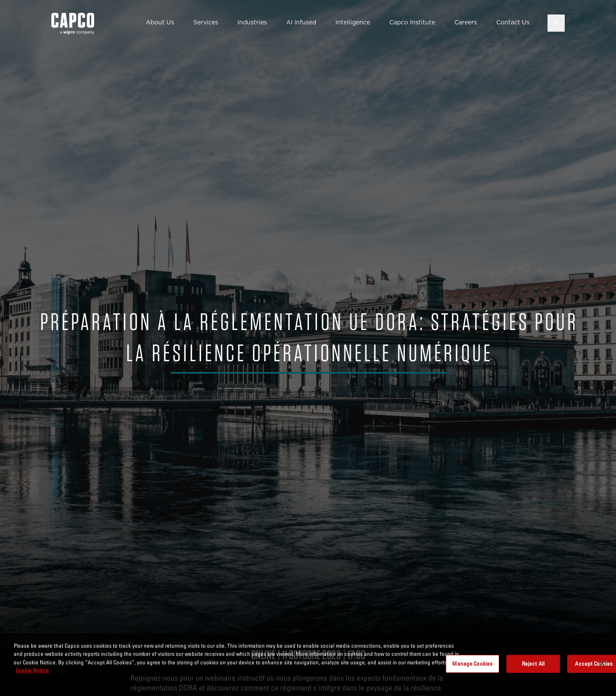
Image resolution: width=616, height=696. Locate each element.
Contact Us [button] (513, 22)
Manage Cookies (472, 664)
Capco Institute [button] (412, 22)
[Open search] (556, 23)
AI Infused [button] (301, 22)
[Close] (602, 664)
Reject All (533, 664)
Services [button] (206, 22)
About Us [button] (160, 22)
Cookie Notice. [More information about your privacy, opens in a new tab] (33, 670)
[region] (308, 665)
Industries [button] (252, 22)
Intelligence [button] (353, 22)
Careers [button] (466, 22)
